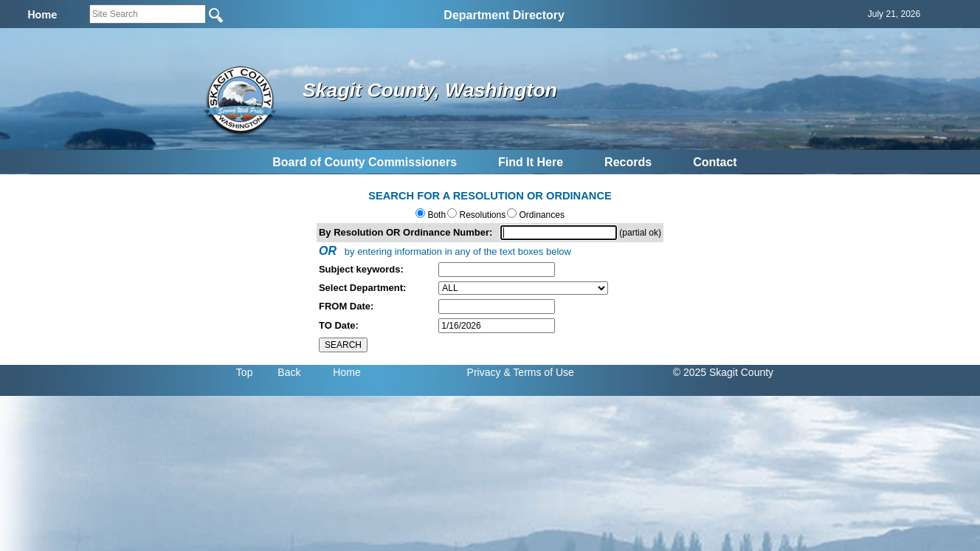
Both (435, 215)
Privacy (484, 372)
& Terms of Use (538, 372)
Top (245, 372)
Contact (715, 162)
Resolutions (481, 215)
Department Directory (504, 15)
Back (289, 372)
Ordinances (541, 215)
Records (628, 162)
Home (346, 372)
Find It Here (531, 162)
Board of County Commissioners (365, 162)
